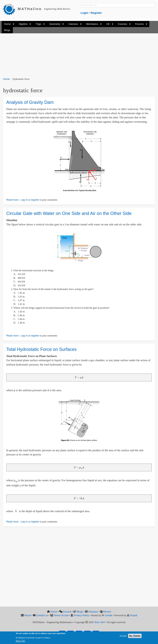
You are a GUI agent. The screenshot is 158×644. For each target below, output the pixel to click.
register (35, 200)
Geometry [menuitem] (55, 25)
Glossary (93, 612)
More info (20, 641)
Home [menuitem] (8, 25)
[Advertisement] (77, 54)
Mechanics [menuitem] (93, 25)
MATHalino (30, 9)
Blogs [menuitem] (7, 30)
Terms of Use (61, 615)
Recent (107, 612)
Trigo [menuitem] (39, 25)
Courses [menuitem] (123, 25)
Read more (12, 200)
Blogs (80, 612)
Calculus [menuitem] (74, 25)
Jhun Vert (99, 622)
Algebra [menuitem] (24, 25)
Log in (24, 200)
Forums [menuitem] (140, 25)
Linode (109, 615)
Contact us (42, 615)
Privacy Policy (81, 615)
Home (6, 79)
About (28, 615)
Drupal (134, 615)
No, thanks (135, 636)
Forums (67, 612)
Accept (123, 636)
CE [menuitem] (109, 25)
